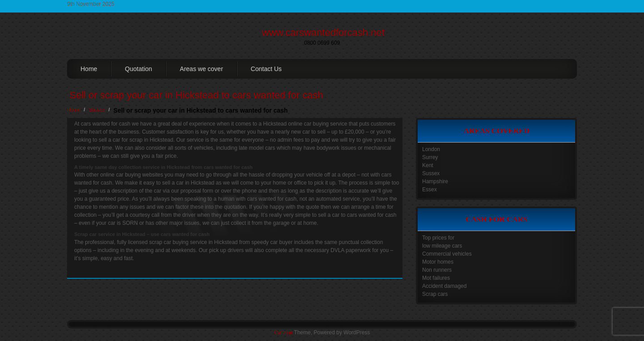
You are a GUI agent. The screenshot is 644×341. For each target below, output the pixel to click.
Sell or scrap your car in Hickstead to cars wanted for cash (196, 95)
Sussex (97, 109)
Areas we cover (201, 69)
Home (89, 69)
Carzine (284, 333)
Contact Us (266, 69)
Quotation (138, 69)
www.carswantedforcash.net (323, 32)
